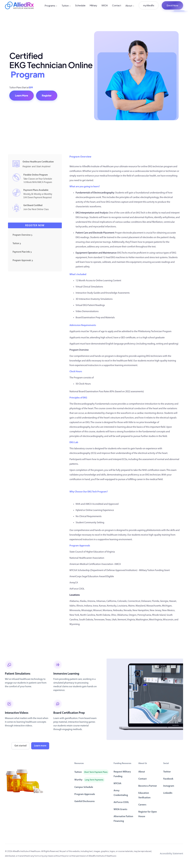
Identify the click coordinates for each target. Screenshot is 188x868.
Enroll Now (172, 5)
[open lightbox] (145, 699)
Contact (117, 5)
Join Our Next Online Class (36, 210)
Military (93, 5)
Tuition (66, 5)
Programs (51, 5)
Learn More (22, 95)
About (130, 5)
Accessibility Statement (171, 853)
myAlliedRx (149, 5)
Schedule (80, 5)
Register (47, 95)
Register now (35, 226)
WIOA (105, 5)
